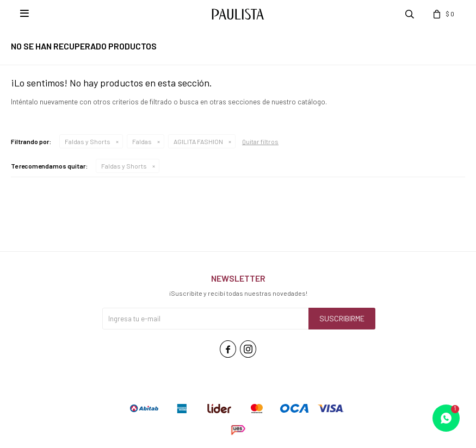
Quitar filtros (260, 141)
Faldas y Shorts (88, 141)
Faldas (142, 141)
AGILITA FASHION (198, 141)
